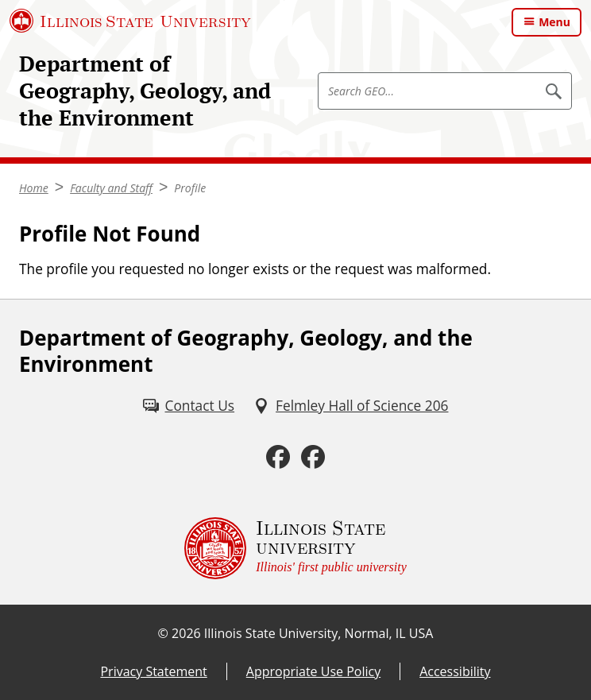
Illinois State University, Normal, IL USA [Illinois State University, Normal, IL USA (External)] (319, 633)
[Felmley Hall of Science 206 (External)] (351, 406)
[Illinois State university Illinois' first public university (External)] (295, 548)
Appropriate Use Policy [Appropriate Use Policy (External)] (313, 671)
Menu (554, 22)
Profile (190, 188)
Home (34, 188)
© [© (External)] (163, 633)
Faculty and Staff (111, 188)
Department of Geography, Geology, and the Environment (145, 91)
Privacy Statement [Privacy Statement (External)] (153, 671)
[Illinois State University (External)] (130, 21)
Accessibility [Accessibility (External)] (455, 671)
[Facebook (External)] (278, 457)
